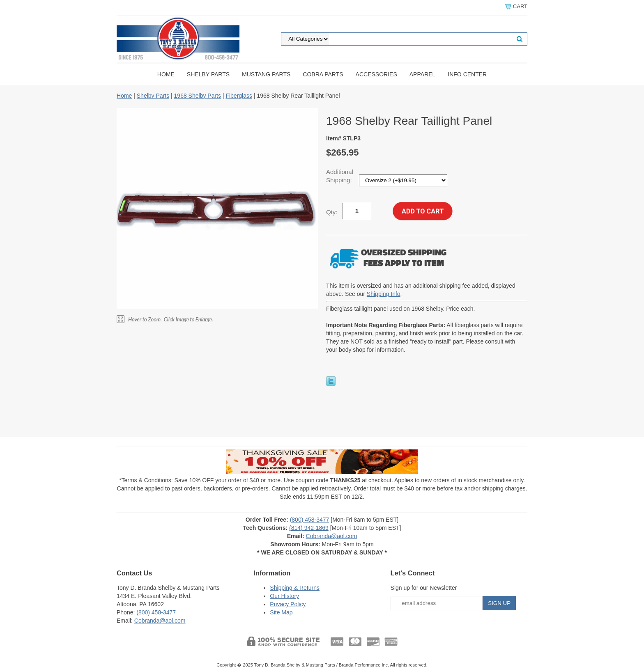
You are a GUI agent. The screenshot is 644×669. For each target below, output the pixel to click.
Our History (284, 596)
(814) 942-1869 (309, 528)
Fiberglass (239, 96)
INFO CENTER (467, 74)
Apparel (423, 74)
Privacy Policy (288, 604)
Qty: (332, 212)
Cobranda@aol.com (332, 536)
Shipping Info (384, 294)
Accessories (376, 74)
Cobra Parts (323, 74)
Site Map (281, 612)
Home (166, 74)
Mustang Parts (266, 74)
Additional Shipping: (340, 176)
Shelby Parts (208, 74)
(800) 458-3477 (310, 520)
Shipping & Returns (295, 588)
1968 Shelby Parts (198, 96)
